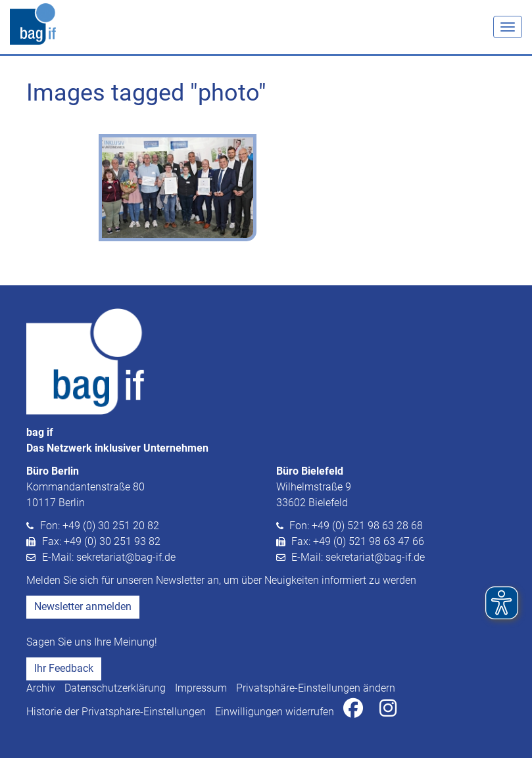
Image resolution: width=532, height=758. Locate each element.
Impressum (201, 688)
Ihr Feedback (64, 668)
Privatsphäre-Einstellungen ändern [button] (316, 688)
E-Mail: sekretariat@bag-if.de (109, 557)
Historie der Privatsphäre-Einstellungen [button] (116, 712)
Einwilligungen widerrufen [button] (275, 712)
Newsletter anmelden (83, 606)
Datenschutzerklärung (115, 688)
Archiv (41, 688)
